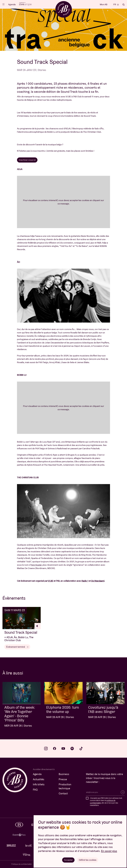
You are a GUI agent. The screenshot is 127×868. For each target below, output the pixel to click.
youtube (63, 748)
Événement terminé (17, 647)
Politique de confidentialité (21, 864)
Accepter (68, 860)
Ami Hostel (36, 565)
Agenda (12, 4)
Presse (63, 779)
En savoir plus (109, 851)
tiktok (81, 748)
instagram (46, 748)
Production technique (65, 786)
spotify (72, 748)
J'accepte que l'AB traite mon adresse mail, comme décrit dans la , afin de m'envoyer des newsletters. (106, 802)
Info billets (39, 784)
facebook (55, 748)
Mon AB (104, 4)
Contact (63, 793)
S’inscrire (123, 792)
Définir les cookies (88, 860)
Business (64, 774)
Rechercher (124, 5)
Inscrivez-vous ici (27, 160)
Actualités (39, 779)
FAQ (35, 790)
